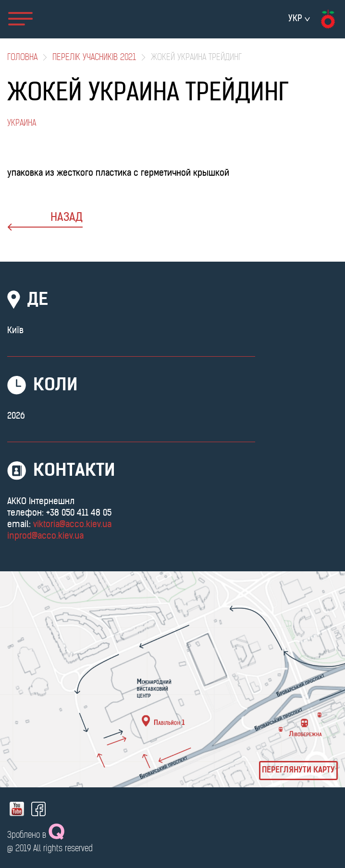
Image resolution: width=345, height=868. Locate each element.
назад (45, 222)
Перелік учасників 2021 (94, 58)
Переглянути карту (298, 771)
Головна (22, 58)
